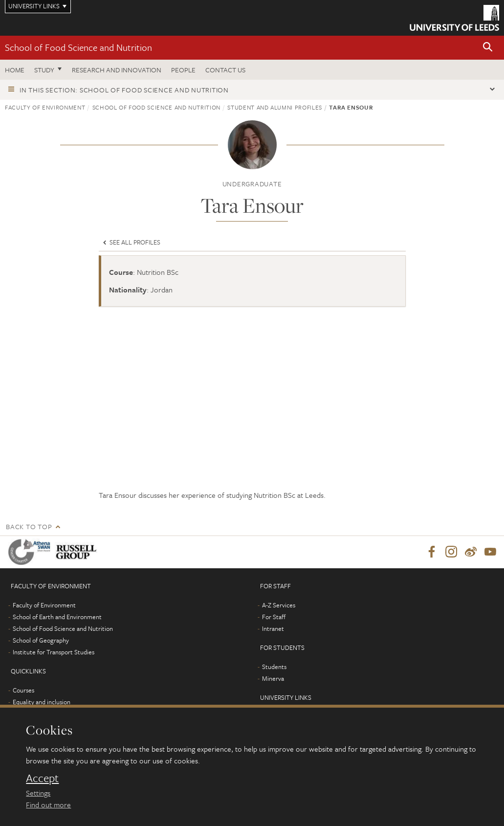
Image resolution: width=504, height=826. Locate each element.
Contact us (225, 70)
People (183, 70)
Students (274, 667)
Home (15, 70)
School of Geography (41, 640)
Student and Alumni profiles (275, 107)
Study (44, 70)
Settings (38, 793)
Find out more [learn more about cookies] (48, 804)
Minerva (273, 678)
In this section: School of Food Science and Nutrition (124, 90)
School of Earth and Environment (57, 617)
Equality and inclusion (42, 702)
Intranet (273, 628)
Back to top (29, 526)
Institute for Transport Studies (54, 652)
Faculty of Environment (45, 107)
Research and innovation (117, 70)
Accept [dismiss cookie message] (42, 778)
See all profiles (131, 242)
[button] (488, 48)
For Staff (274, 617)
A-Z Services (279, 605)
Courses (23, 690)
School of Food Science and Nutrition (78, 47)
